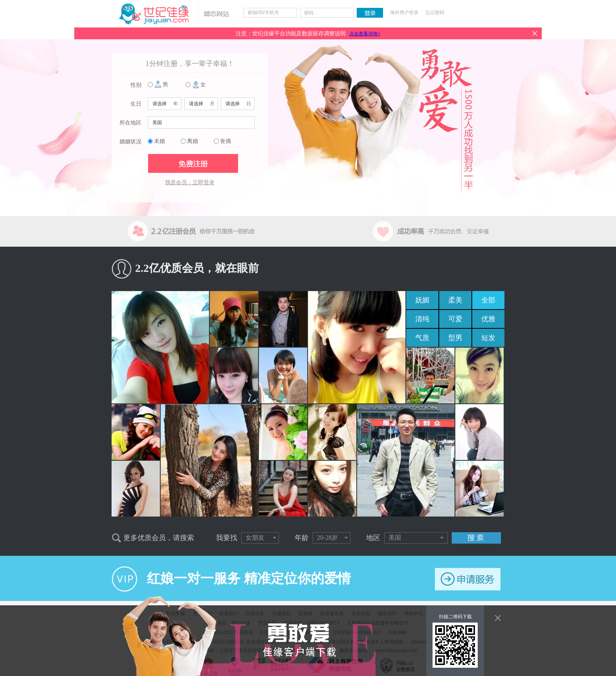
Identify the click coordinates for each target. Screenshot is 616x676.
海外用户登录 (404, 13)
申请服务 (468, 579)
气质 (422, 338)
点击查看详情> (365, 34)
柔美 (455, 300)
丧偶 (225, 141)
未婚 (159, 141)
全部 (488, 300)
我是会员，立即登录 (190, 182)
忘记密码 (435, 13)
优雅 (488, 319)
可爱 (455, 319)
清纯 (422, 319)
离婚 (192, 141)
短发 (488, 338)
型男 (455, 338)
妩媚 (422, 300)
